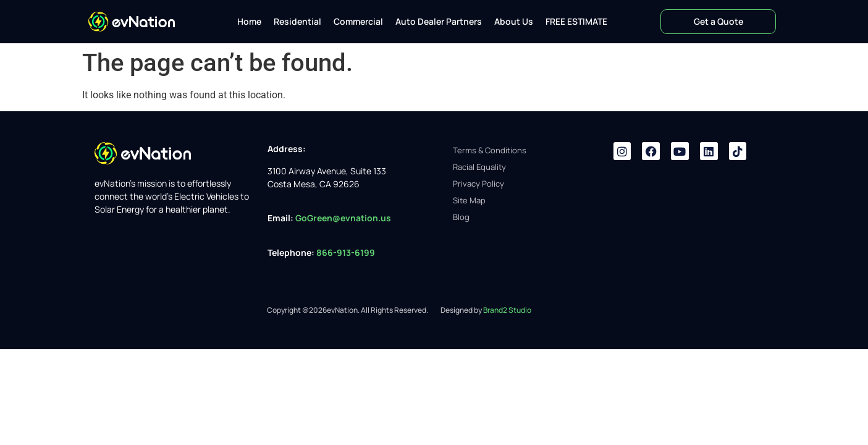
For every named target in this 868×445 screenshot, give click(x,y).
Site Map (469, 200)
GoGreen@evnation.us (343, 218)
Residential (297, 21)
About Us (514, 21)
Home (249, 21)
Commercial (358, 21)
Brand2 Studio (507, 310)
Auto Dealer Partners (439, 21)
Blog (461, 217)
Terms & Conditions (490, 150)
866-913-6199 (347, 252)
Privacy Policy (478, 184)
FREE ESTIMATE (576, 21)
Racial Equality (479, 167)
